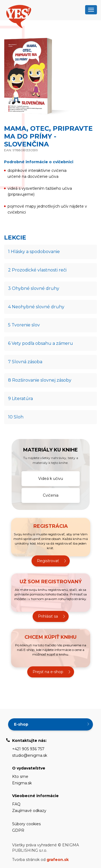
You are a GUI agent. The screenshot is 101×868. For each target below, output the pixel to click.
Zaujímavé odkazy (29, 811)
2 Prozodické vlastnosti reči (37, 270)
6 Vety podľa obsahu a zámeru (41, 343)
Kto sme (20, 777)
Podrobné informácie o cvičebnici (39, 162)
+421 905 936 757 (28, 749)
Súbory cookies (26, 824)
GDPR (18, 830)
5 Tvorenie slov (24, 325)
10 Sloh (16, 417)
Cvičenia (51, 495)
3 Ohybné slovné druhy (34, 288)
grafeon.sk (58, 860)
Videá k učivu (51, 479)
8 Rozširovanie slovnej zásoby (40, 380)
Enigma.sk (22, 783)
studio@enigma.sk (30, 755)
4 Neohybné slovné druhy (36, 307)
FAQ (16, 804)
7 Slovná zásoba (25, 362)
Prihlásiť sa (48, 616)
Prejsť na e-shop (48, 672)
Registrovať (48, 561)
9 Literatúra (20, 399)
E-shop (21, 724)
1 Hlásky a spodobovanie (34, 252)
